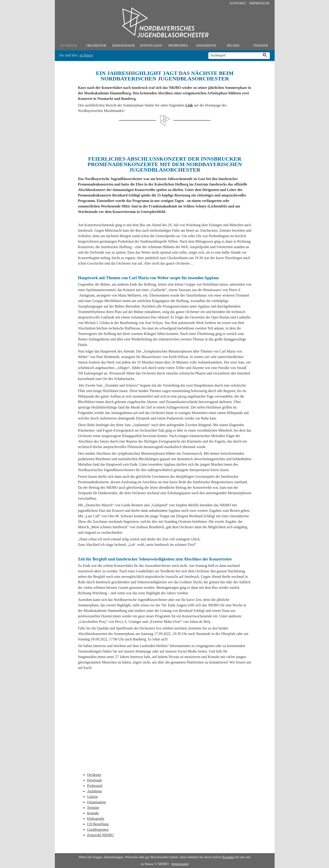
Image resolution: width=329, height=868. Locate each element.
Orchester (96, 45)
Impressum (259, 3)
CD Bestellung (98, 824)
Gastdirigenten (98, 830)
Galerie (92, 797)
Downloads (151, 45)
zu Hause (69, 45)
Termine (261, 45)
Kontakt (238, 3)
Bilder (233, 45)
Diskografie (124, 45)
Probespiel (178, 45)
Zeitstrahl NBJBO (100, 835)
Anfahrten (206, 45)
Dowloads (94, 780)
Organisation (96, 802)
